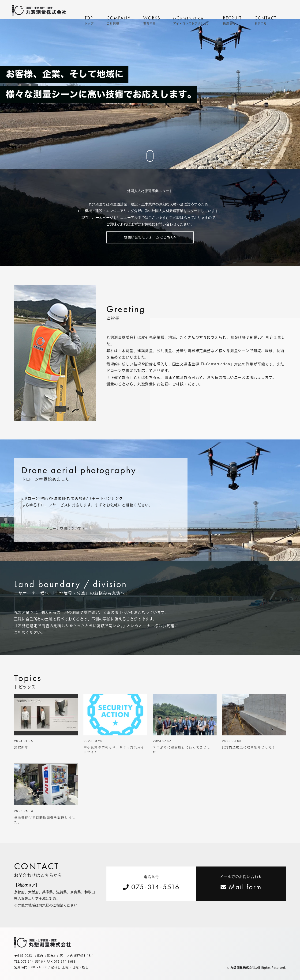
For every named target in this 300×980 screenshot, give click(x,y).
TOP (89, 20)
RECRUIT (232, 20)
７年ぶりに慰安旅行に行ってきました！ (182, 750)
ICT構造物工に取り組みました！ (249, 747)
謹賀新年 (21, 747)
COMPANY (118, 20)
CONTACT (266, 20)
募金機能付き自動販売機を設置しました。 (45, 820)
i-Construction (192, 20)
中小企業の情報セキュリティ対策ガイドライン (114, 750)
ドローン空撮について (65, 529)
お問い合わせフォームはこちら (150, 237)
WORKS (152, 20)
